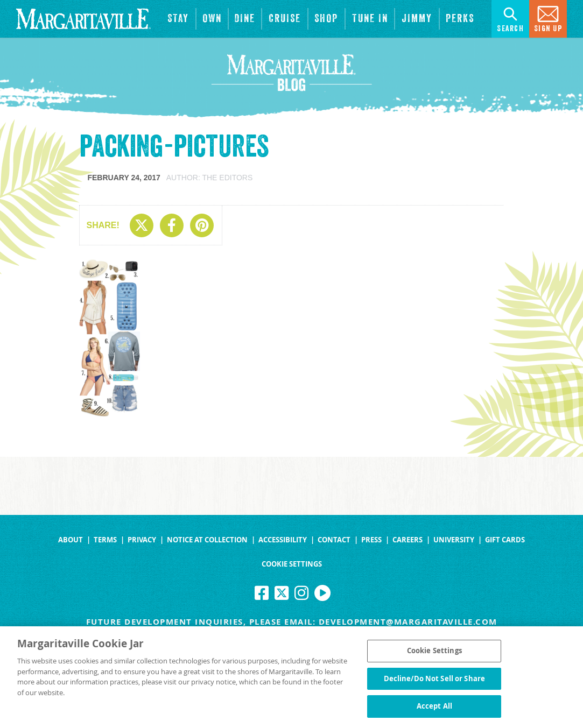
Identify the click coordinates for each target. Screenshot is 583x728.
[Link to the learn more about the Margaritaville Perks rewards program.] (460, 19)
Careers (408, 540)
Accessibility (283, 540)
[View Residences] (212, 19)
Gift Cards (505, 540)
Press (371, 540)
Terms (105, 540)
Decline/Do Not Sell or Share (435, 682)
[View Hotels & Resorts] (178, 19)
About (71, 540)
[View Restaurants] (245, 19)
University (454, 540)
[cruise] (285, 19)
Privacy (142, 540)
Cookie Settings (292, 564)
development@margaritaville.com (408, 622)
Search (510, 18)
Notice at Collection (207, 540)
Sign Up (548, 18)
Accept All (434, 710)
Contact (334, 540)
